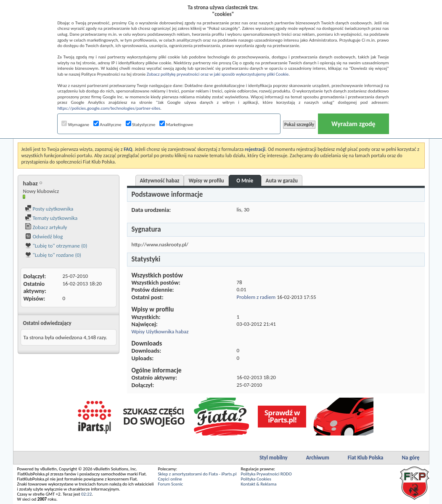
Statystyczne (141, 125)
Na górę (411, 458)
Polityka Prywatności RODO (266, 474)
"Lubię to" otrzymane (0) (56, 246)
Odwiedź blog (44, 236)
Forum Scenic (171, 484)
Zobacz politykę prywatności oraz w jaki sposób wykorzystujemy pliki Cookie (218, 74)
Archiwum (318, 458)
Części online (170, 479)
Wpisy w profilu (206, 181)
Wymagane (75, 125)
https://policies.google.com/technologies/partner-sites (109, 108)
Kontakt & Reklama (258, 484)
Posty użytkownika (49, 209)
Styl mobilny (274, 458)
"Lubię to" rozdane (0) (53, 255)
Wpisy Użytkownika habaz (160, 331)
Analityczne (107, 125)
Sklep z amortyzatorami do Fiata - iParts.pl (197, 474)
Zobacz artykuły (46, 227)
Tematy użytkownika (51, 218)
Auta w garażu (282, 181)
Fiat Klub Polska (366, 458)
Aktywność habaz (160, 181)
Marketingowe (176, 125)
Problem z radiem (256, 297)
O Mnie (245, 181)
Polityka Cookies (256, 479)
